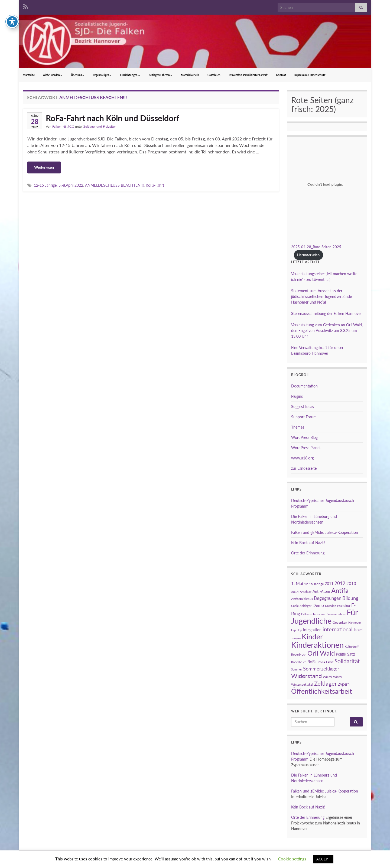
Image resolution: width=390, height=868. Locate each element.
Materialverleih (190, 75)
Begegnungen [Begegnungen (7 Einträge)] (328, 598)
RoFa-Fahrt (155, 185)
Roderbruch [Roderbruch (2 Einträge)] (299, 662)
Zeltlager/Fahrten (161, 75)
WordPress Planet (306, 448)
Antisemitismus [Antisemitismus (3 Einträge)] (302, 599)
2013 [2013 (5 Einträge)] (351, 583)
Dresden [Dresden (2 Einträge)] (331, 606)
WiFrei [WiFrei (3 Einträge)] (327, 677)
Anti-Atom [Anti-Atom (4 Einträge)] (321, 591)
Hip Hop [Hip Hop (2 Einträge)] (297, 630)
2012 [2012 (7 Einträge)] (340, 583)
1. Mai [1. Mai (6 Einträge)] (297, 583)
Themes (298, 427)
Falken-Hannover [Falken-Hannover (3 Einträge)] (313, 614)
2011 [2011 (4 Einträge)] (329, 583)
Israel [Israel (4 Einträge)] (358, 630)
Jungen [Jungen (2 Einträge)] (296, 638)
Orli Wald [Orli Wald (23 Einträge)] (321, 653)
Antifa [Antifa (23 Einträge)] (340, 590)
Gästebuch (214, 75)
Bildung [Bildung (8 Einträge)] (350, 598)
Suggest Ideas (303, 407)
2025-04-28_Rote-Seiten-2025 (316, 247)
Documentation (304, 386)
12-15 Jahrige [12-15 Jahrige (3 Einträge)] (314, 584)
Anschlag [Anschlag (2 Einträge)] (306, 592)
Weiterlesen (44, 167)
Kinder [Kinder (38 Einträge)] (312, 637)
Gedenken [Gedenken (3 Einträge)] (340, 622)
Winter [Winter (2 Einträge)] (338, 677)
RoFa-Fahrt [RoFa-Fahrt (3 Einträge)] (326, 662)
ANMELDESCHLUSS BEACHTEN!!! (114, 185)
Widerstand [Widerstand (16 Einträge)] (306, 676)
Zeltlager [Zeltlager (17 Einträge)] (326, 683)
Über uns (78, 75)
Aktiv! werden (53, 75)
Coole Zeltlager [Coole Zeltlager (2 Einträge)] (301, 606)
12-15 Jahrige (45, 185)
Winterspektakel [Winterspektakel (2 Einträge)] (302, 684)
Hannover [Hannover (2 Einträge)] (355, 622)
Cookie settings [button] (292, 859)
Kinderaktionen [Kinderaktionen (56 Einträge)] (317, 645)
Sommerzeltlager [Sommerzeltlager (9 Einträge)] (321, 669)
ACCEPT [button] (323, 859)
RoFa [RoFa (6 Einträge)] (312, 661)
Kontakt (281, 75)
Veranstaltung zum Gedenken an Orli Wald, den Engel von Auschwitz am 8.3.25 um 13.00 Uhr (327, 331)
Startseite (29, 75)
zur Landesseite (304, 468)
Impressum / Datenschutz (310, 75)
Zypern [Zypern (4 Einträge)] (344, 684)
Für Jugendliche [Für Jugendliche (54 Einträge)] (324, 616)
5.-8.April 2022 (71, 185)
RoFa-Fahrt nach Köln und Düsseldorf (113, 118)
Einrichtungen (130, 75)
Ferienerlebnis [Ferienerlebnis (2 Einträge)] (336, 614)
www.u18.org (302, 458)
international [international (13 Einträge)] (338, 629)
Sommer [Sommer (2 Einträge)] (297, 669)
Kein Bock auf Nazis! (308, 543)
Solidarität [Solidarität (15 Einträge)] (347, 661)
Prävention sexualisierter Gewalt (248, 75)
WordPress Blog (304, 437)
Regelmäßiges (102, 75)
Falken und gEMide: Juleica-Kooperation (325, 532)
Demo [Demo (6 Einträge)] (318, 605)
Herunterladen (308, 255)
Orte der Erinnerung (308, 553)
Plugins (297, 396)
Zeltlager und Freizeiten (100, 126)
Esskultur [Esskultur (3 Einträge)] (344, 606)
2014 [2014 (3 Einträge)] (295, 592)
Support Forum (304, 417)
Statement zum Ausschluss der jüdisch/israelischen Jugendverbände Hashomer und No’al (321, 296)
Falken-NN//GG (63, 126)
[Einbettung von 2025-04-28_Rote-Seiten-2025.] (325, 184)
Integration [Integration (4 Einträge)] (312, 630)
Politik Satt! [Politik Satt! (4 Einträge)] (345, 654)
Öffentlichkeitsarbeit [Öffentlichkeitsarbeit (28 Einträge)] (322, 691)
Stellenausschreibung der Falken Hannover (326, 313)
